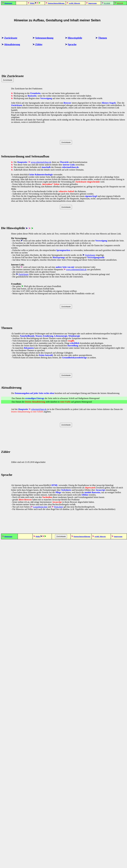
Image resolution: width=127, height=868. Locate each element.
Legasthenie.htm (40, 507)
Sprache (72, 44)
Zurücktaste (11, 38)
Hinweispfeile (75, 38)
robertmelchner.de (39, 409)
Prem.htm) (59, 507)
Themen (103, 38)
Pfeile (32, 3)
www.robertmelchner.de (41, 162)
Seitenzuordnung (44, 38)
